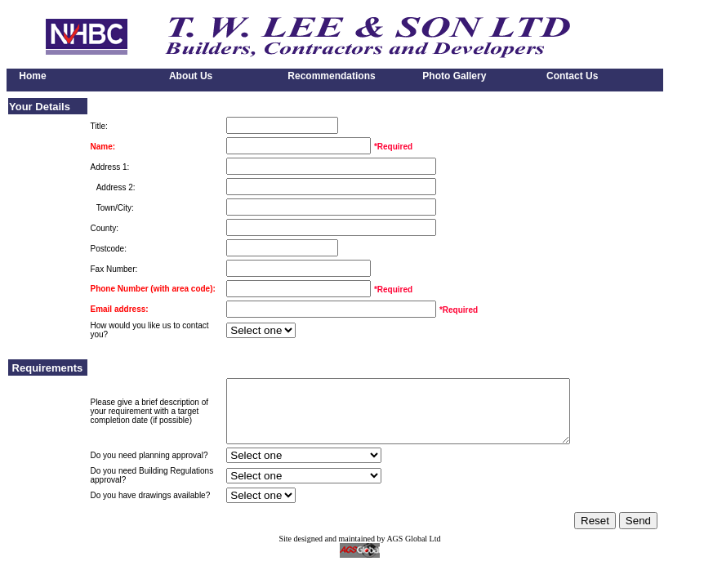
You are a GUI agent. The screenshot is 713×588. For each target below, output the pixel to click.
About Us (185, 76)
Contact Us (568, 76)
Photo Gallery (449, 76)
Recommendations (330, 76)
